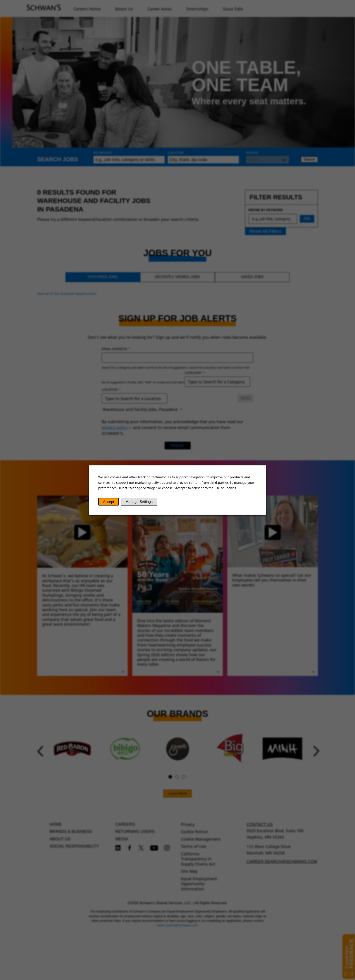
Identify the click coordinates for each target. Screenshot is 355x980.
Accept (109, 502)
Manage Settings (139, 502)
